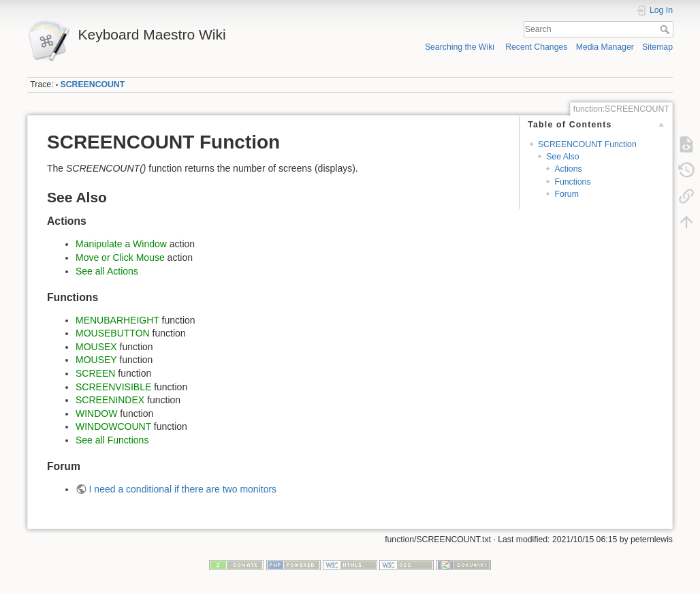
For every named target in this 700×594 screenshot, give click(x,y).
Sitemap (657, 47)
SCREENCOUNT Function (587, 144)
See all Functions (112, 440)
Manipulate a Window (121, 244)
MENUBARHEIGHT (117, 320)
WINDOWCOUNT (113, 426)
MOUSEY (96, 360)
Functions (572, 182)
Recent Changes (536, 47)
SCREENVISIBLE (113, 387)
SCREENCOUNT (93, 84)
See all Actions (107, 271)
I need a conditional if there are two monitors (183, 489)
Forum (566, 194)
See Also (562, 157)
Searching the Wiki (460, 47)
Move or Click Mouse (120, 257)
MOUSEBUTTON (113, 333)
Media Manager (605, 47)
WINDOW (96, 413)
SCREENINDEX (110, 400)
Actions (568, 169)
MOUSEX (96, 347)
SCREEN (95, 373)
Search (666, 29)
